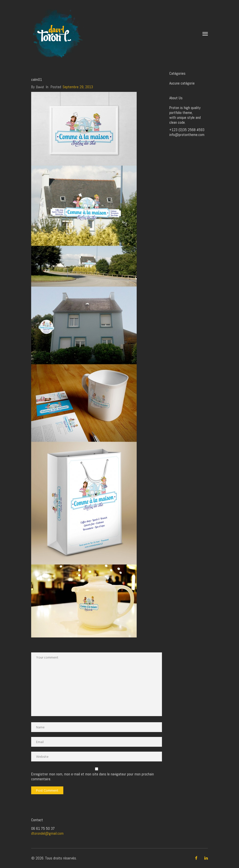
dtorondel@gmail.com (47, 833)
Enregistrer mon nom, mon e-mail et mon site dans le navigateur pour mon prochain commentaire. (93, 777)
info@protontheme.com (187, 135)
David (40, 87)
